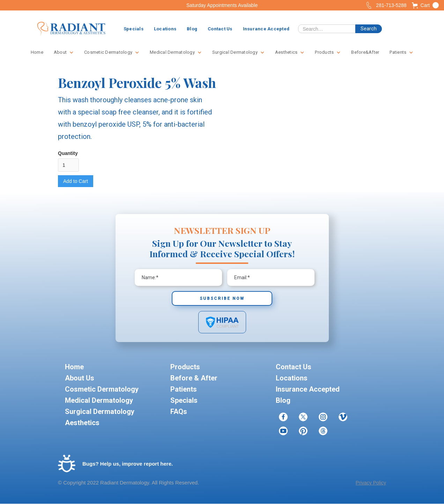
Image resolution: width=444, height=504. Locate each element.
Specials (134, 29)
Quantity (68, 153)
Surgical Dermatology (100, 412)
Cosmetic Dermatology (102, 389)
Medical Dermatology (99, 400)
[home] (71, 29)
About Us (80, 378)
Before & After (194, 378)
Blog (192, 29)
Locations (165, 29)
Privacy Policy (371, 483)
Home (37, 52)
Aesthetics (82, 423)
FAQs (179, 412)
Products (185, 367)
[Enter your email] (178, 277)
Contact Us (220, 29)
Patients (184, 389)
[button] (425, 5)
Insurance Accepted (266, 29)
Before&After (365, 52)
